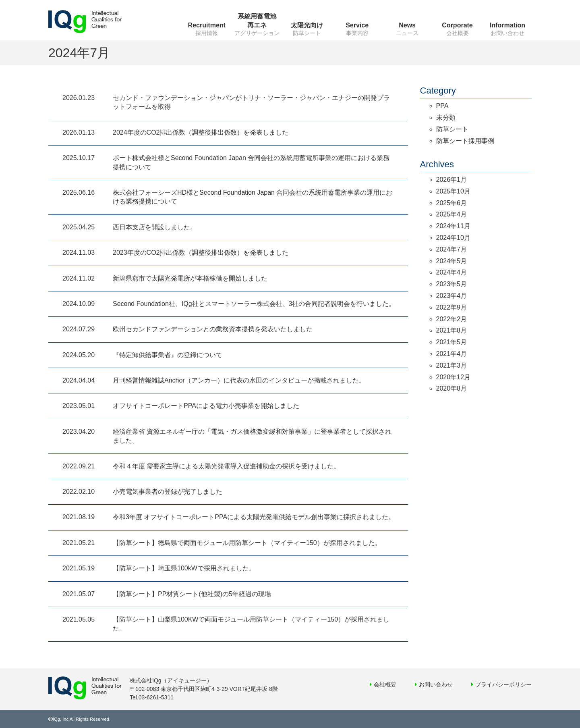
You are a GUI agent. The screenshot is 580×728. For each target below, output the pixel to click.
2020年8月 (452, 388)
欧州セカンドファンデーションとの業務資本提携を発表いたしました (213, 329)
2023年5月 (452, 284)
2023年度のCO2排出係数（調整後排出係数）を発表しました (201, 253)
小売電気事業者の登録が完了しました (168, 492)
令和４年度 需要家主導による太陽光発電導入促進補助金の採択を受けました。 (226, 466)
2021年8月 (452, 330)
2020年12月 (453, 377)
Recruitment (207, 25)
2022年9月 (452, 307)
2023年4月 (452, 296)
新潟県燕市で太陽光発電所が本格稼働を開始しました (190, 278)
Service (357, 25)
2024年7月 (452, 249)
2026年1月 (452, 180)
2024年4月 (452, 272)
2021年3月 (452, 365)
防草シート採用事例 (465, 141)
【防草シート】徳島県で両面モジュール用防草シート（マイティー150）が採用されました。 (247, 543)
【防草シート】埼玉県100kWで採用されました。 (184, 568)
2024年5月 (452, 261)
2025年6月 (452, 203)
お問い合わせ (436, 684)
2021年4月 (452, 354)
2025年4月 (452, 214)
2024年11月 (453, 226)
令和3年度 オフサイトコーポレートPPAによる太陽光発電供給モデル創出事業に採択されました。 (254, 517)
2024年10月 (453, 238)
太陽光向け (307, 25)
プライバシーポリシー (503, 684)
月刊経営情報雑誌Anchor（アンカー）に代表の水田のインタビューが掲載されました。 (239, 380)
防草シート (452, 129)
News (407, 25)
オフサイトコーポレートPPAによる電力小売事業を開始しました (206, 406)
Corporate (457, 25)
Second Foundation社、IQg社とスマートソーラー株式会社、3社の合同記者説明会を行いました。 (254, 304)
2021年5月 (452, 342)
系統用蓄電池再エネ (257, 21)
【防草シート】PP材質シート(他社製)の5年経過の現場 (192, 594)
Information (507, 25)
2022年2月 (452, 319)
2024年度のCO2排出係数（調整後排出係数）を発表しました (201, 132)
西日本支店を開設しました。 (155, 227)
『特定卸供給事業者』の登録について (168, 355)
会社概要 (385, 684)
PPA (442, 106)
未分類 (446, 118)
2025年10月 (453, 191)
